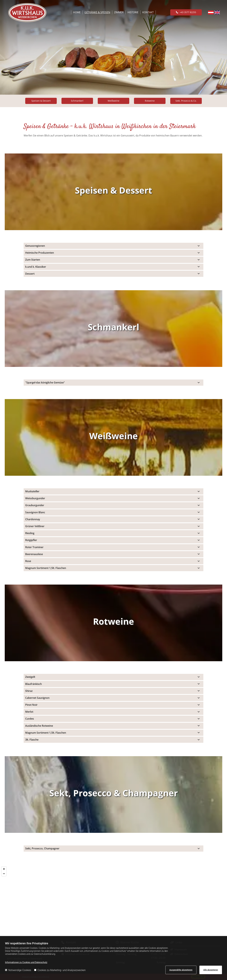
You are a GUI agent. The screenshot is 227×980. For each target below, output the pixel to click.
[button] (186, 12)
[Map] (113, 901)
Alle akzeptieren (211, 970)
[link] (199, 246)
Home (77, 12)
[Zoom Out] (4, 874)
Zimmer (119, 12)
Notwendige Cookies (18, 970)
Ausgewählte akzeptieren (181, 970)
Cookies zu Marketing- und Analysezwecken (60, 970)
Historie (133, 12)
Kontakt (148, 12)
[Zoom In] (4, 869)
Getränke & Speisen (97, 12)
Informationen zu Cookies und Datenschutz (26, 962)
